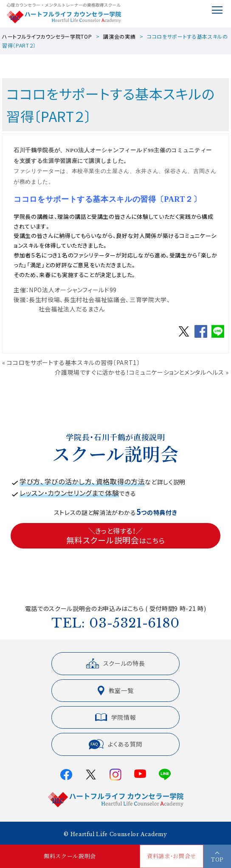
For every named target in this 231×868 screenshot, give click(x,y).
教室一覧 (116, 691)
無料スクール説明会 (70, 856)
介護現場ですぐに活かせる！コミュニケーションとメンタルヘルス (139, 372)
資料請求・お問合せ (172, 856)
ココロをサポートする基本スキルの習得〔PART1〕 (73, 362)
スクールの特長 (116, 663)
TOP (217, 859)
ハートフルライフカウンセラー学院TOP (47, 36)
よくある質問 (115, 744)
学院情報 (116, 717)
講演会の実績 (119, 36)
